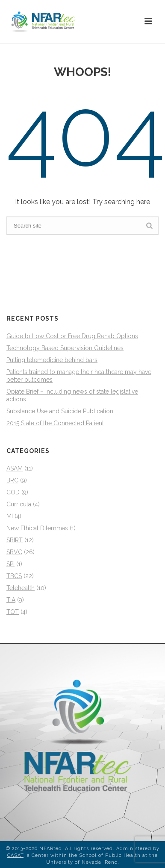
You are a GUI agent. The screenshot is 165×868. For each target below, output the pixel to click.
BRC (12, 480)
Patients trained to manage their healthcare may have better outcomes (79, 376)
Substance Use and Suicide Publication (60, 411)
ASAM (15, 468)
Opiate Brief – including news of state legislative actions (72, 395)
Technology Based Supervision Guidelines (65, 348)
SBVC (14, 552)
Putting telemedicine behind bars (52, 360)
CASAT (15, 855)
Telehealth (21, 588)
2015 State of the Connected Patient (55, 423)
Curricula (19, 504)
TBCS (14, 576)
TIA (11, 600)
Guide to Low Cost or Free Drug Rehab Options (72, 336)
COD (13, 492)
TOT (13, 612)
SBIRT (15, 540)
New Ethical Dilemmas (37, 528)
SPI (10, 564)
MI (10, 516)
